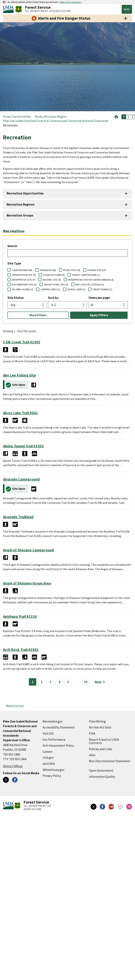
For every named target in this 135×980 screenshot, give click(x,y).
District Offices (13, 766)
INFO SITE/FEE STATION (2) (90, 285)
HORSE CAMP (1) (76, 289)
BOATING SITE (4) (52, 280)
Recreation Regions (21, 204)
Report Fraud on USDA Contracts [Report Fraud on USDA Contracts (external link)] (104, 741)
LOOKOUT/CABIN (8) (54, 275)
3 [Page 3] (50, 682)
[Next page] (100, 682)
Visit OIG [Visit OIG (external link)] (48, 733)
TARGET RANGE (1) (102, 289)
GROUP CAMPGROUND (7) (86, 275)
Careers (48, 752)
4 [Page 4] (59, 682)
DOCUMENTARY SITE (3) (24, 285)
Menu (127, 9)
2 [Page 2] (42, 682)
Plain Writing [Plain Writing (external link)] (97, 721)
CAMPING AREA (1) (50, 289)
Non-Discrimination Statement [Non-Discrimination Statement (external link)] (110, 761)
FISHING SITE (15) (97, 270)
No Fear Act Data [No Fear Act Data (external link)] (100, 727)
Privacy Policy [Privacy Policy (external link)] (52, 776)
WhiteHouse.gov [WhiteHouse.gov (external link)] (54, 770)
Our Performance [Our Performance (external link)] (54, 740)
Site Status (16, 298)
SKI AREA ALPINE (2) (22, 289)
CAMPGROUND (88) (22, 270)
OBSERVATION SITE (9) (24, 275)
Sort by (53, 298)
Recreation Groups (20, 215)
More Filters (38, 315)
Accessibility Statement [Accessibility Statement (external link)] (59, 727)
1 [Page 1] (33, 682)
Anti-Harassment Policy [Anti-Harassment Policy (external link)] (58, 746)
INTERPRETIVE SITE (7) (24, 280)
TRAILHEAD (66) (48, 270)
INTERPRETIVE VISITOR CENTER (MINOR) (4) (91, 280)
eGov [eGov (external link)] (92, 755)
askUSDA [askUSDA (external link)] (49, 764)
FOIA (92, 733)
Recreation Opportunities (25, 193)
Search (12, 246)
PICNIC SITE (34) (72, 270)
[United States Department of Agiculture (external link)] (9, 9)
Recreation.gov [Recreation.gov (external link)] (53, 721)
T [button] (124, 117)
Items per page (99, 298)
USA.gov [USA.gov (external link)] (48, 758)
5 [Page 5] (68, 682)
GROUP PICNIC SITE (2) (56, 285)
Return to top (15, 705)
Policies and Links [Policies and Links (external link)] (101, 749)
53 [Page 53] (86, 682)
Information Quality (102, 777)
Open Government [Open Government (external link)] (101, 771)
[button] (116, 116)
